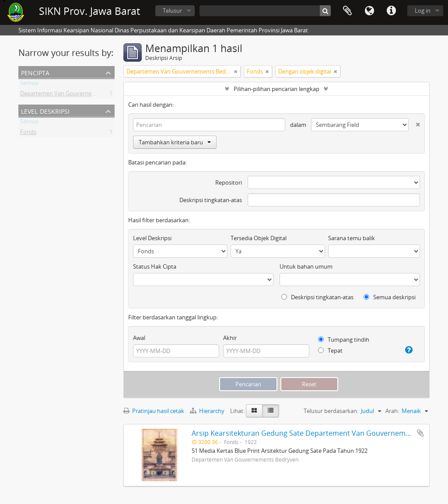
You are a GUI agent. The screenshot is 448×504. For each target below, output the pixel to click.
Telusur (172, 10)
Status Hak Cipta (155, 266)
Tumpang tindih (344, 339)
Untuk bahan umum (306, 266)
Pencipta (35, 72)
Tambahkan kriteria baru (175, 142)
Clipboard (347, 11)
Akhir (230, 338)
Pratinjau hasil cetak (154, 411)
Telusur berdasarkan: (331, 411)
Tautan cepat (391, 11)
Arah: (392, 411)
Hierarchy (208, 411)
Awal (139, 338)
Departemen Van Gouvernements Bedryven (77, 95)
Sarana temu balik (352, 238)
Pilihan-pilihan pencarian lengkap (276, 89)
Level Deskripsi (45, 110)
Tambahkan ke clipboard (420, 433)
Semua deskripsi (390, 297)
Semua (29, 84)
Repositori (229, 182)
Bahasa (369, 11)
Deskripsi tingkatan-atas (211, 200)
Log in (423, 10)
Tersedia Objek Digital (259, 238)
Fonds (28, 133)
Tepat (330, 350)
